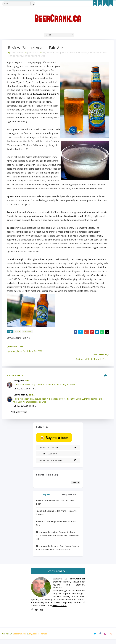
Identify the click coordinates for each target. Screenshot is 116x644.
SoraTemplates (20, 639)
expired (50, 53)
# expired (27, 336)
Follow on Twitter (59, 453)
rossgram (19, 385)
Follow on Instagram (59, 465)
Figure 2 (30, 83)
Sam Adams (82, 53)
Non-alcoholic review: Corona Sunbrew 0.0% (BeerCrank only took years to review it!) (58, 540)
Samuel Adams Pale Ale (38, 56)
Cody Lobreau (21, 400)
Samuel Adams (19, 56)
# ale (18, 336)
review (72, 53)
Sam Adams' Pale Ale (45, 94)
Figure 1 (21, 83)
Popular (47, 499)
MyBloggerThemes (38, 639)
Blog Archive (69, 499)
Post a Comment (19, 417)
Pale (57, 53)
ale (44, 53)
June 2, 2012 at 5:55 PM (25, 411)
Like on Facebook (59, 459)
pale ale (64, 53)
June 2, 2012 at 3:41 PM (25, 393)
